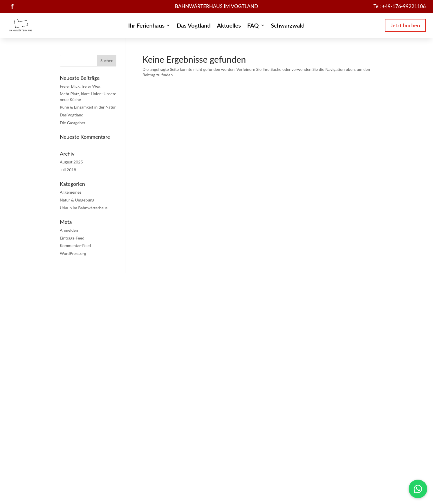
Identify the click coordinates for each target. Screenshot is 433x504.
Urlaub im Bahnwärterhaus (84, 208)
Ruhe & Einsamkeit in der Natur (88, 107)
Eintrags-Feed (72, 238)
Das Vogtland (194, 26)
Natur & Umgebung (77, 200)
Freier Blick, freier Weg (80, 86)
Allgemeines (71, 192)
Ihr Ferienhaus (146, 26)
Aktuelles (229, 26)
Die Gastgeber (73, 123)
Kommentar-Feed (75, 245)
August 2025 (71, 162)
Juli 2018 (68, 170)
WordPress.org (73, 253)
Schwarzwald (288, 26)
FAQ (253, 26)
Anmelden (69, 230)
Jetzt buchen (405, 25)
